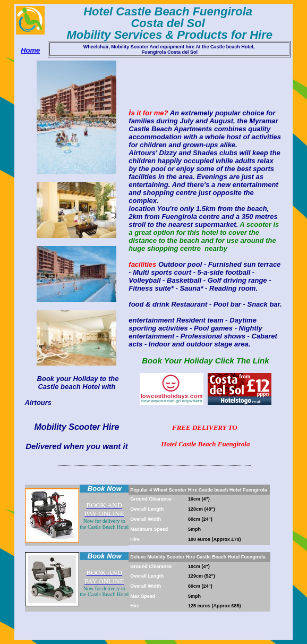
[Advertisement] (156, 478)
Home (30, 50)
